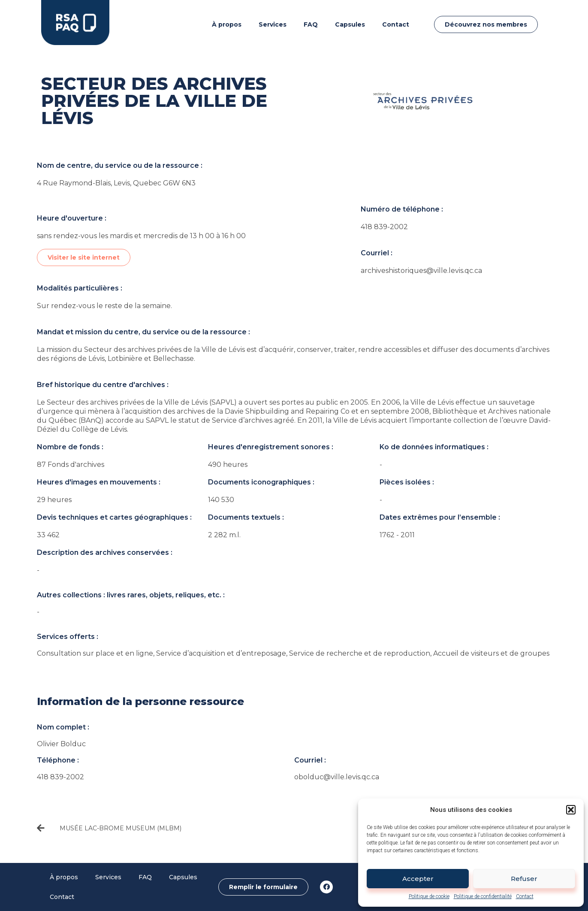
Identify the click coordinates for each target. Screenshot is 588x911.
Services (273, 24)
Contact (525, 896)
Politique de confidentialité (483, 896)
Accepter (418, 879)
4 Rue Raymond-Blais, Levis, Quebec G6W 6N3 (116, 183)
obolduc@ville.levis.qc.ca (337, 777)
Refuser (524, 879)
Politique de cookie (429, 896)
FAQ (311, 24)
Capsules (350, 24)
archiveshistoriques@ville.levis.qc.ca (421, 271)
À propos (227, 24)
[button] (571, 810)
